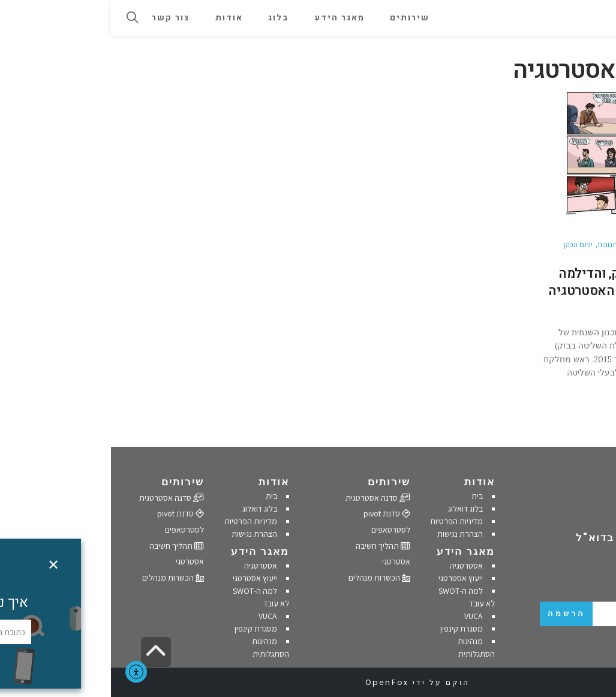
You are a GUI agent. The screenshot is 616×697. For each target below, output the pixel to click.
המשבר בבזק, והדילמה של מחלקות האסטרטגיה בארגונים (504, 291)
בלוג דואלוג (354, 509)
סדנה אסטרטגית (267, 498)
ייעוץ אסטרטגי (350, 578)
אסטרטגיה (355, 566)
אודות (369, 482)
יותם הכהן (467, 244)
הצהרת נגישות (349, 534)
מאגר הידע (355, 551)
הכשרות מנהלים (268, 578)
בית (366, 496)
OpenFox (276, 682)
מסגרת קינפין (351, 629)
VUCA (363, 616)
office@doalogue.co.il (555, 513)
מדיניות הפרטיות (345, 521)
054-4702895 (568, 498)
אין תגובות (501, 244)
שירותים (278, 482)
